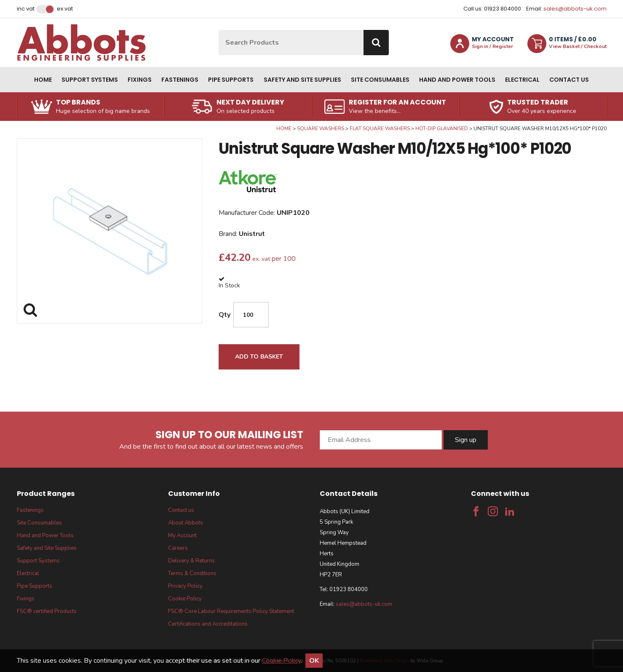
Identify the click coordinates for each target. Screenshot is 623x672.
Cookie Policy (185, 599)
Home (43, 80)
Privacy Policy (185, 586)
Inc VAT (26, 9)
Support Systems (90, 80)
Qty (225, 315)
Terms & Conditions (192, 573)
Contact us (569, 80)
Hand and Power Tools (457, 80)
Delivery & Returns (191, 561)
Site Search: (219, 30)
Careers (178, 548)
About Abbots (186, 523)
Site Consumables (380, 80)
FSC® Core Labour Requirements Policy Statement (231, 611)
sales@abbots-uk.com (575, 9)
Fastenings (180, 80)
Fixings (140, 80)
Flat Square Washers (380, 129)
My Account (182, 535)
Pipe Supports (231, 80)
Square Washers (321, 129)
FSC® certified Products (47, 611)
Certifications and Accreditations (208, 624)
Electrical (522, 80)
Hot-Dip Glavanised (442, 129)
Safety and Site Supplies (302, 80)
